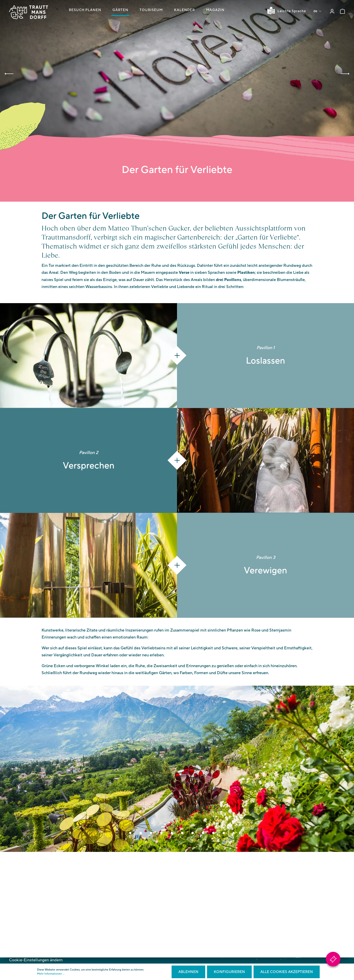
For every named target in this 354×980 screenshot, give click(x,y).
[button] (9, 74)
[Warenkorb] (342, 11)
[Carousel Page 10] (224, 834)
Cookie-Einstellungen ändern (36, 960)
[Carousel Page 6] (182, 834)
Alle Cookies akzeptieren (287, 972)
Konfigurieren (229, 972)
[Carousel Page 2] (141, 834)
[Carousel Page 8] (203, 834)
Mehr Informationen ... (51, 974)
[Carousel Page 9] (213, 834)
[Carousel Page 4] (161, 834)
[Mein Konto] (332, 11)
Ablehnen (188, 972)
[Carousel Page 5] (172, 834)
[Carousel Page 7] (193, 834)
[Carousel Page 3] (151, 834)
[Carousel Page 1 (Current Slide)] (130, 834)
